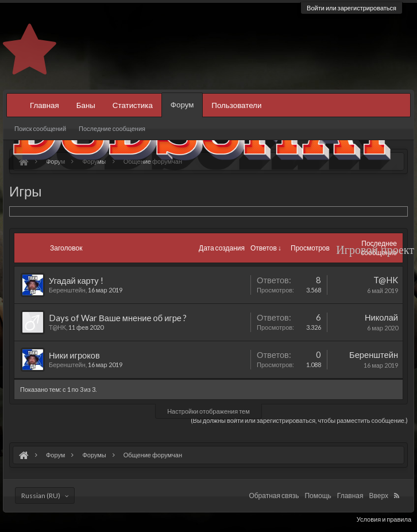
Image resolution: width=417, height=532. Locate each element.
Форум (182, 105)
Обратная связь (274, 496)
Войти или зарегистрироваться (352, 8)
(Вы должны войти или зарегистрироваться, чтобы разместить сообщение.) (299, 420)
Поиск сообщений (40, 128)
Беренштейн (67, 290)
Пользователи (236, 105)
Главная (45, 105)
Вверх (379, 496)
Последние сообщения (112, 128)
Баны (86, 105)
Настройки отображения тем (208, 411)
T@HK (57, 327)
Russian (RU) (41, 496)
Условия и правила (384, 519)
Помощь (318, 496)
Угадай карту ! (76, 281)
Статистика (133, 105)
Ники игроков (74, 355)
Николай (381, 317)
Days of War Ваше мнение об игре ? (118, 318)
